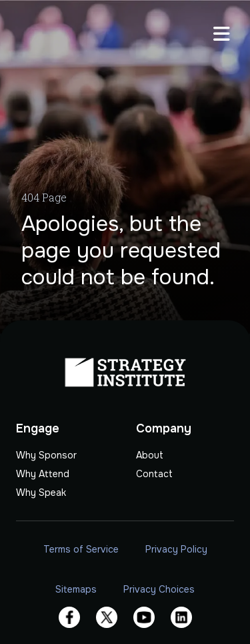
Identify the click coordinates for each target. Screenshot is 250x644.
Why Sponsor (46, 455)
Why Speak (41, 493)
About (150, 455)
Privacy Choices (159, 589)
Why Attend (43, 474)
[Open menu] (222, 35)
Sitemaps (76, 589)
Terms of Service (81, 549)
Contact (154, 474)
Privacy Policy (176, 549)
